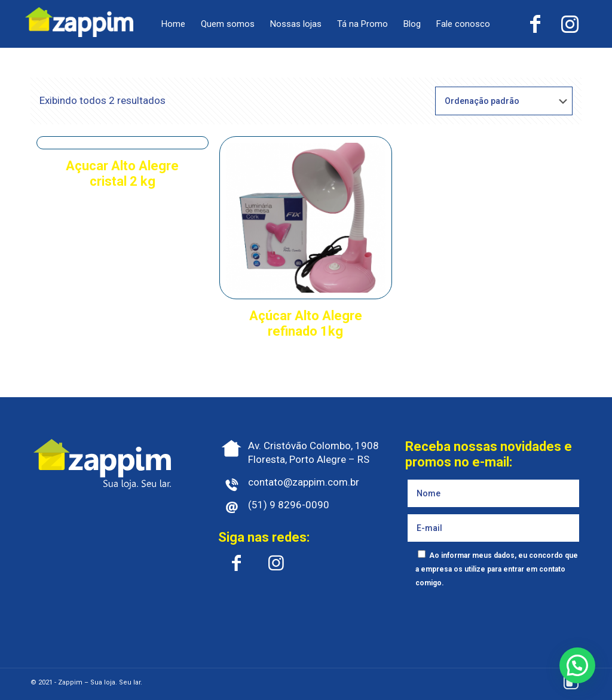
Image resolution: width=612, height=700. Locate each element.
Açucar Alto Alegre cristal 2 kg (122, 174)
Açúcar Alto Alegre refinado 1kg (306, 323)
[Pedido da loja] (504, 101)
